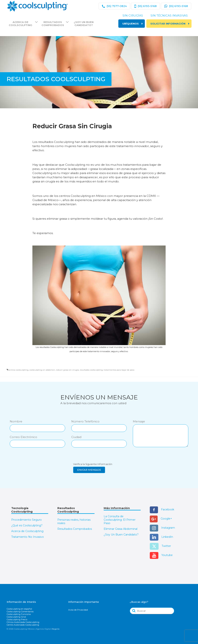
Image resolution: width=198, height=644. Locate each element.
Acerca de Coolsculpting (27, 531)
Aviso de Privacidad (78, 610)
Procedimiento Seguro (26, 520)
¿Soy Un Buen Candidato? (121, 535)
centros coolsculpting (18, 370)
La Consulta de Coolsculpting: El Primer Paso (120, 520)
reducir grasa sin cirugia (67, 370)
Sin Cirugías (133, 15)
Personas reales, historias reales (74, 521)
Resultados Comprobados (75, 529)
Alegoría (55, 629)
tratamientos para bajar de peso (119, 370)
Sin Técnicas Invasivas (169, 15)
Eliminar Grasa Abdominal (121, 529)
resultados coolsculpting (91, 370)
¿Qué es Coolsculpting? (27, 525)
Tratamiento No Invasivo (28, 537)
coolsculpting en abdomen (42, 370)
